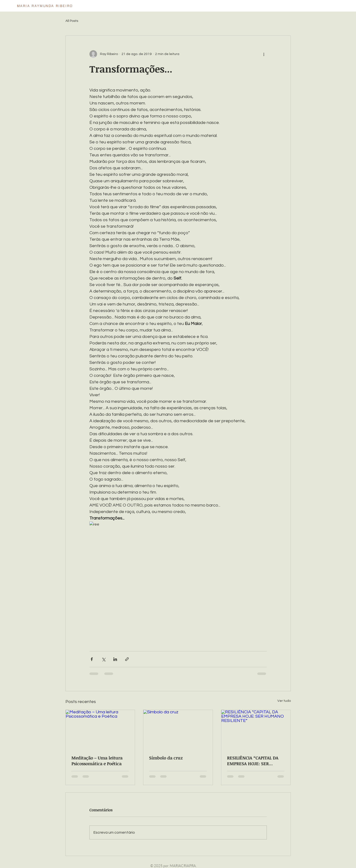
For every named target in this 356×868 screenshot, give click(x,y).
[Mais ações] (264, 54)
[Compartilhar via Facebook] (92, 659)
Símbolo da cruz (166, 758)
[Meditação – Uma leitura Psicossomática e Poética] (100, 729)
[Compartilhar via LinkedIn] (115, 659)
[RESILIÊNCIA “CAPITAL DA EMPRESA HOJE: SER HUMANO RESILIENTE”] (256, 729)
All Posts (72, 21)
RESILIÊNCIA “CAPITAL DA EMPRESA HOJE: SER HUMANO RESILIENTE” (253, 761)
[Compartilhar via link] (127, 659)
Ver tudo (284, 701)
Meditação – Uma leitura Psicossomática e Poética (97, 761)
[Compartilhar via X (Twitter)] (103, 659)
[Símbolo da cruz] (178, 729)
